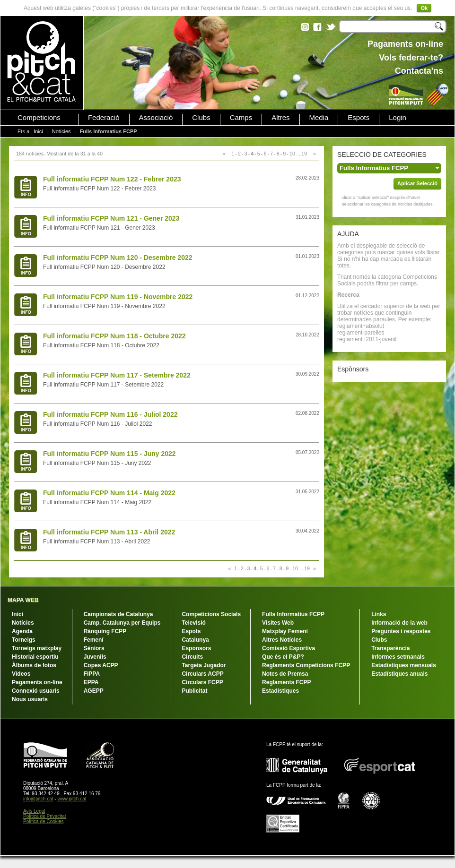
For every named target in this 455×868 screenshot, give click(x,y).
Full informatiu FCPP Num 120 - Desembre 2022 (118, 258)
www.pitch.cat (72, 799)
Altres (280, 118)
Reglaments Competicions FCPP (306, 665)
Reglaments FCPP (286, 682)
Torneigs (24, 640)
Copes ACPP (101, 665)
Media (319, 118)
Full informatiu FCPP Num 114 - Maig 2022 (109, 493)
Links (379, 614)
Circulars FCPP (202, 682)
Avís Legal (34, 811)
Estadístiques (280, 691)
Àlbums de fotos (34, 665)
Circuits (192, 657)
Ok (424, 8)
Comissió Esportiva (289, 648)
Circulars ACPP (202, 674)
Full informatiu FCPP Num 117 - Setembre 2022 (117, 375)
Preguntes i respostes (401, 631)
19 (304, 154)
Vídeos (21, 674)
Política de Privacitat (45, 816)
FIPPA (92, 674)
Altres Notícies (282, 640)
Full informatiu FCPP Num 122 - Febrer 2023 (112, 179)
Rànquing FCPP (105, 631)
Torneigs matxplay (37, 648)
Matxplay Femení (285, 631)
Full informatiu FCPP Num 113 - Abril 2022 (109, 532)
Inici (38, 131)
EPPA (91, 682)
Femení (94, 640)
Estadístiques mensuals (404, 665)
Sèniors (94, 648)
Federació (104, 118)
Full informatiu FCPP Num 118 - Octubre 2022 (114, 336)
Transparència (390, 648)
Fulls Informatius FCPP (293, 614)
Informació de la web (399, 623)
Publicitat (194, 691)
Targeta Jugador (204, 665)
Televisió (193, 623)
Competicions (39, 118)
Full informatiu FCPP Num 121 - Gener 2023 (111, 218)
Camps (241, 118)
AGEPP (94, 691)
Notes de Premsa (285, 674)
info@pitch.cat (38, 799)
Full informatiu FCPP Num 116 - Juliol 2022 (110, 414)
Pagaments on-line (37, 682)
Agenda (22, 631)
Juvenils (95, 657)
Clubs (201, 118)
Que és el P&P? (283, 657)
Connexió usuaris (36, 691)
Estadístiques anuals (399, 674)
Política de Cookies (44, 821)
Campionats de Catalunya (118, 614)
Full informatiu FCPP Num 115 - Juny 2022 (109, 454)
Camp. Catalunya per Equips (122, 623)
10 (292, 154)
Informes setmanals (398, 657)
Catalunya (195, 640)
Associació (156, 118)
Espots (359, 118)
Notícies (61, 131)
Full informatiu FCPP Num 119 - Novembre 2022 (118, 297)
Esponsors (196, 648)
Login (398, 118)
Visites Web (278, 623)
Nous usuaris (30, 699)
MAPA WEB (23, 600)
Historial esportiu (35, 657)
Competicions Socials (211, 614)
